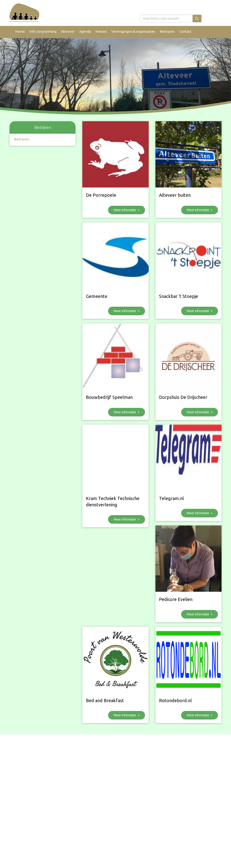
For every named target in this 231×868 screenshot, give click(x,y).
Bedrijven (167, 31)
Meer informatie (126, 210)
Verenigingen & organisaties (133, 31)
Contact (185, 31)
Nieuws (101, 31)
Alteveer (68, 31)
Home (20, 31)
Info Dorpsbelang (43, 31)
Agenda (85, 31)
